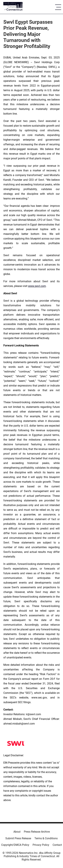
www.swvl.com (37, 286)
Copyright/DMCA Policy (15, 845)
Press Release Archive (37, 832)
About (17, 832)
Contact (57, 845)
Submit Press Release (18, 838)
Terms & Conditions (46, 838)
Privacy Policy (41, 845)
